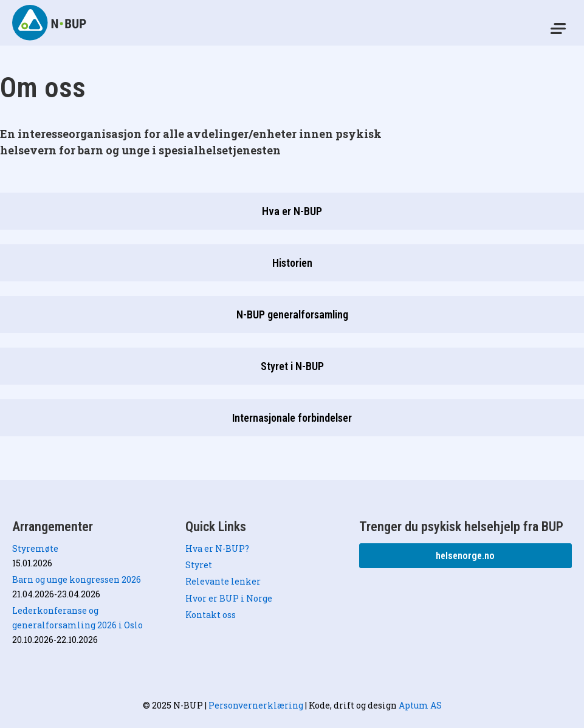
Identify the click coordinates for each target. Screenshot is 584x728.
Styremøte (35, 548)
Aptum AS (420, 705)
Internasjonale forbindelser (292, 418)
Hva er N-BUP (292, 211)
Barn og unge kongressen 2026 (77, 579)
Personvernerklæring (256, 705)
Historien (292, 263)
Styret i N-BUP (292, 366)
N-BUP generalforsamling (292, 314)
